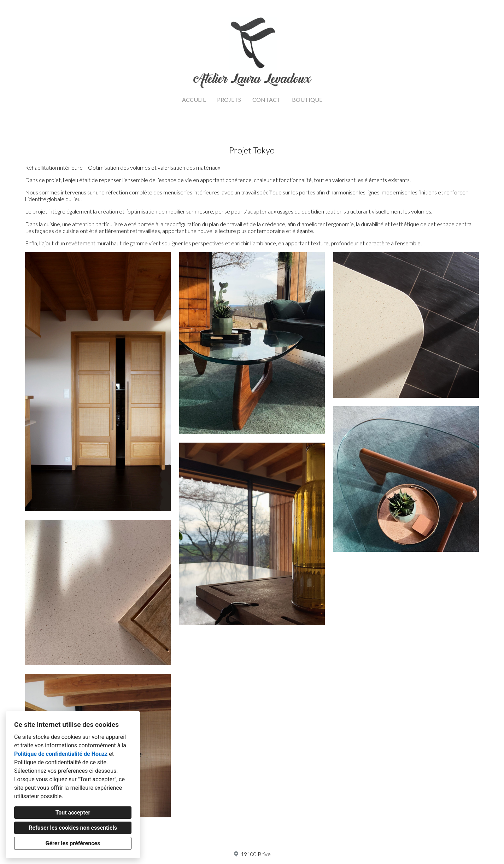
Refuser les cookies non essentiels (73, 828)
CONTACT (266, 100)
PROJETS (229, 100)
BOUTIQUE (307, 100)
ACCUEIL (194, 100)
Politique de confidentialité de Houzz (61, 754)
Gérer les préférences (73, 843)
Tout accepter (73, 813)
